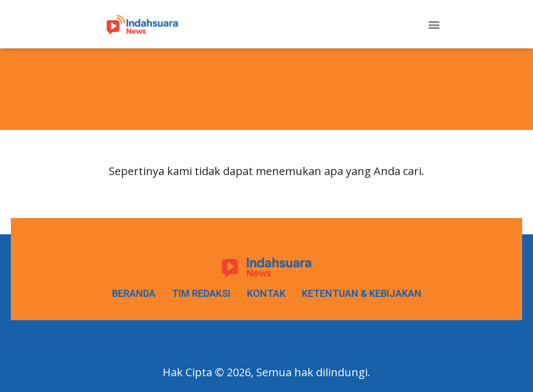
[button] (434, 24)
